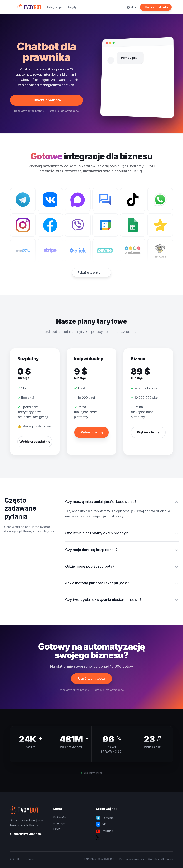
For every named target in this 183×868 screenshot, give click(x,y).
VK (101, 824)
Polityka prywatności (132, 859)
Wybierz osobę (91, 432)
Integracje (54, 7)
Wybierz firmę (148, 432)
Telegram (105, 818)
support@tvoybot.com (26, 834)
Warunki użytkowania (160, 859)
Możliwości (59, 817)
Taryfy (72, 7)
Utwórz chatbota (156, 7)
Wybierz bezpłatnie (35, 442)
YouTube (104, 831)
